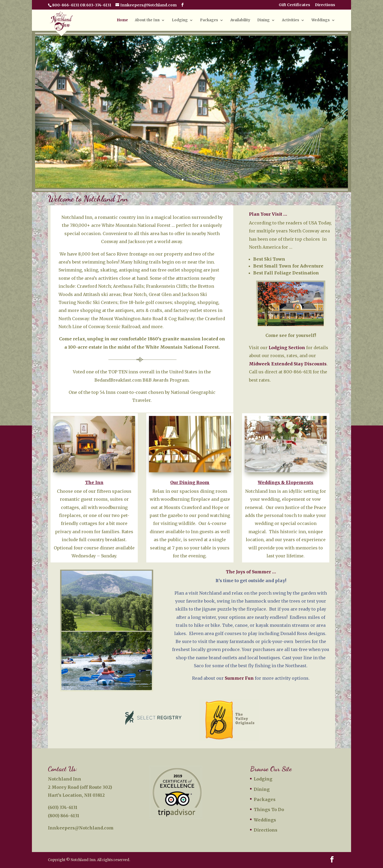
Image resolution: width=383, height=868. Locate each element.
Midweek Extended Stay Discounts (288, 364)
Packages (209, 20)
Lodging (180, 20)
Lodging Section (287, 348)
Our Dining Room (190, 482)
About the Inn (147, 20)
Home (122, 20)
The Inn (94, 482)
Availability (240, 20)
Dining (263, 20)
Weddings (321, 20)
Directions (325, 5)
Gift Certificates (294, 5)
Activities (291, 20)
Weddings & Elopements (286, 482)
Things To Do (269, 809)
